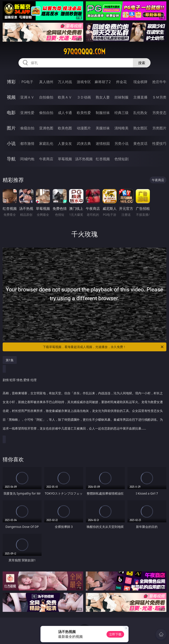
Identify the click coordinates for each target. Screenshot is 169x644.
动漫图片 (84, 128)
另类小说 (121, 143)
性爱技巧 (159, 143)
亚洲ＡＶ (27, 97)
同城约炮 (27, 159)
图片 (11, 128)
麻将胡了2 (103, 82)
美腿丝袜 (103, 128)
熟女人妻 (103, 97)
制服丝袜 (103, 113)
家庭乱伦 (46, 143)
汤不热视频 (84, 159)
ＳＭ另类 (159, 97)
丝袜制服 (121, 97)
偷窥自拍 (27, 128)
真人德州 (46, 82)
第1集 (10, 360)
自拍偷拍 (46, 97)
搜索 (142, 63)
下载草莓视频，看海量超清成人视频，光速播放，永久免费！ (104, 347)
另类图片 (159, 128)
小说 (11, 143)
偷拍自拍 (46, 113)
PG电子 (27, 82)
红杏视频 (103, 159)
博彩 (11, 82)
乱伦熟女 (140, 113)
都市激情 (27, 143)
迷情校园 (103, 143)
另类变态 (159, 113)
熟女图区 (140, 128)
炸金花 (121, 82)
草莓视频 (65, 159)
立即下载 (115, 634)
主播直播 (140, 97)
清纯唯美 (121, 128)
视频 (11, 97)
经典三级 (121, 113)
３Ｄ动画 (84, 97)
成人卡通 (65, 113)
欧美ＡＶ (65, 97)
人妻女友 (65, 143)
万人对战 (65, 82)
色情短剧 (121, 159)
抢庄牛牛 (159, 82)
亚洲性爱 (27, 113)
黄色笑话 (140, 143)
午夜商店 (46, 159)
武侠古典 (84, 143)
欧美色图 (65, 128)
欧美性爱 (84, 113)
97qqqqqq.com (84, 52)
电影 (11, 113)
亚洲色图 (46, 128)
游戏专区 (84, 82)
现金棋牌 (140, 82)
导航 (11, 159)
